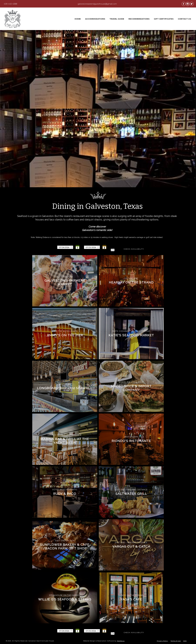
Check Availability (134, 249)
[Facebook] (184, 4)
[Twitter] (192, 4)
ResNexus (121, 641)
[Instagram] (188, 4)
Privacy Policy (162, 641)
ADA (185, 641)
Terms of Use (176, 641)
